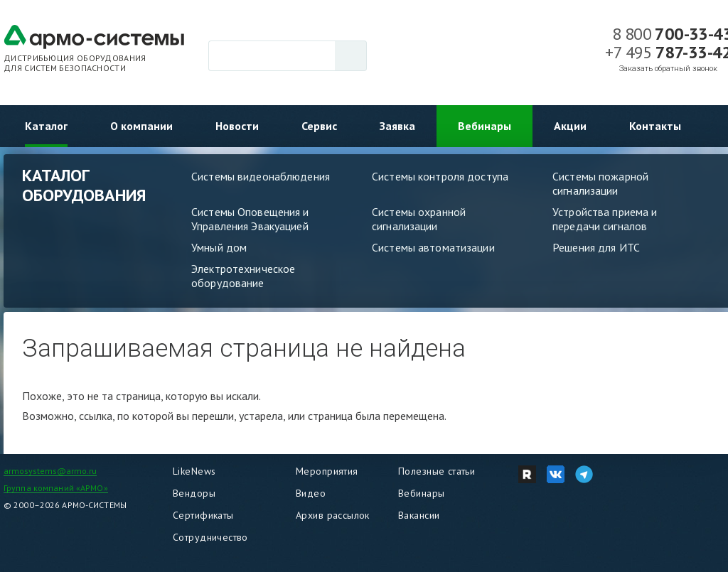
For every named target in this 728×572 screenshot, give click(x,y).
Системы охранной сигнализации (419, 219)
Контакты (655, 126)
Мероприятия (327, 471)
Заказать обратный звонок (668, 69)
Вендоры (194, 493)
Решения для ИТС (596, 247)
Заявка (397, 126)
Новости (237, 126)
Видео (311, 493)
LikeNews (194, 471)
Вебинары (485, 126)
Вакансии (419, 515)
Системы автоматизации (433, 247)
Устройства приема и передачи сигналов (605, 219)
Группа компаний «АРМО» (56, 488)
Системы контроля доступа (440, 176)
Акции (570, 126)
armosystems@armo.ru (50, 471)
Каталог (46, 126)
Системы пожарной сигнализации (600, 183)
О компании (141, 126)
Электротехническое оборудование (243, 276)
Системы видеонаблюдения (261, 176)
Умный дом (219, 247)
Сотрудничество (210, 537)
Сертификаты (203, 515)
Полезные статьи (437, 471)
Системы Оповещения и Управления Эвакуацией (250, 219)
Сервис (319, 126)
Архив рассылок (333, 515)
